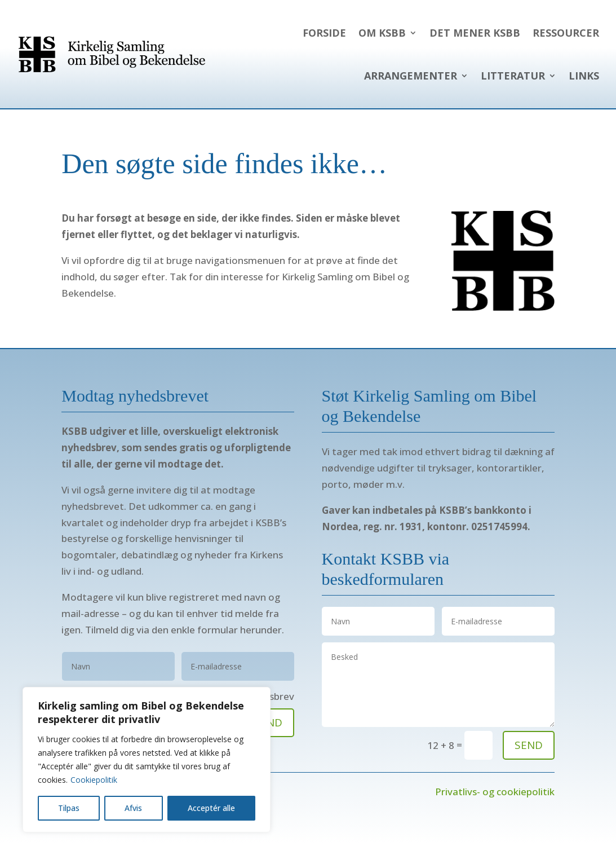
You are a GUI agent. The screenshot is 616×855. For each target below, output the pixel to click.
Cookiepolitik (94, 780)
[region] (147, 760)
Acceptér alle (211, 808)
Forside (324, 33)
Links (584, 76)
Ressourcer (566, 33)
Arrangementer (411, 76)
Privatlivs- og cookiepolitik (495, 792)
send (529, 745)
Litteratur (513, 76)
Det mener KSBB (475, 33)
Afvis (133, 808)
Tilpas (69, 808)
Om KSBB (382, 33)
